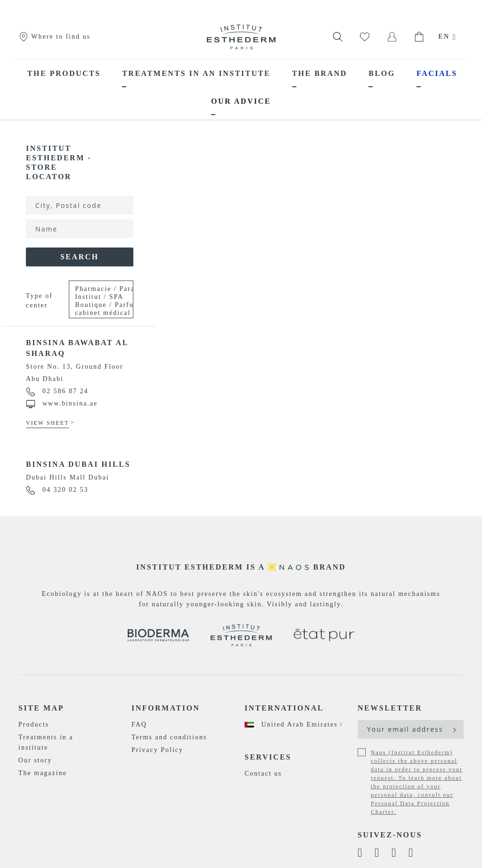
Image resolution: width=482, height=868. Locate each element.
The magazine (43, 773)
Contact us (263, 773)
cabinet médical (98, 313)
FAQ (139, 724)
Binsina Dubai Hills (78, 464)
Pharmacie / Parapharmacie (98, 289)
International (284, 708)
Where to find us (54, 37)
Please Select (98, 301)
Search (80, 257)
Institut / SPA (98, 297)
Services (268, 757)
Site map (41, 708)
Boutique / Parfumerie (98, 305)
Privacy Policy (157, 750)
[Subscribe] (453, 729)
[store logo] (241, 37)
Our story (35, 760)
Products (34, 724)
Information (166, 708)
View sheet (47, 423)
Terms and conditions (169, 737)
